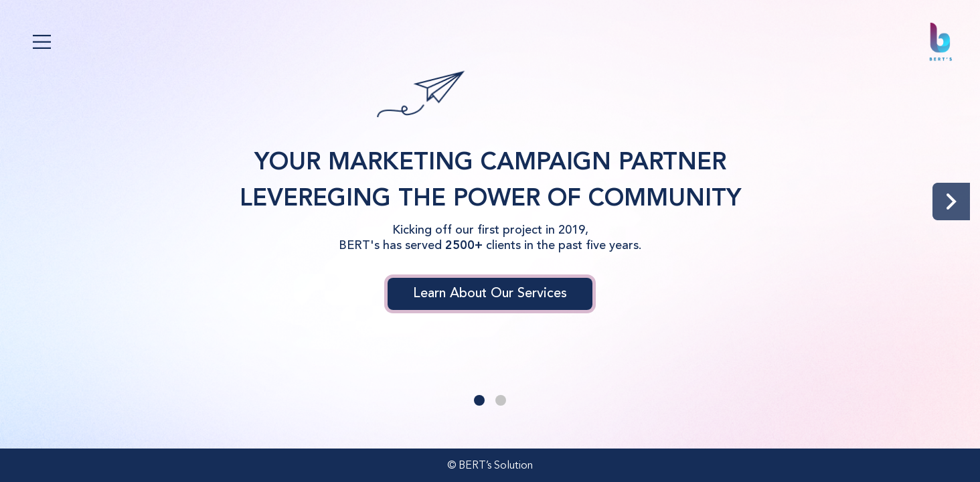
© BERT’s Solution (490, 466)
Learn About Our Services (490, 294)
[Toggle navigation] (42, 42)
